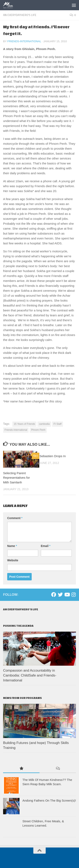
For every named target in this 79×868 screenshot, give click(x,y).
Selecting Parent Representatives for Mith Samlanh (16, 478)
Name (12, 546)
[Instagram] (73, 595)
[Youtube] (67, 595)
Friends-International (24, 41)
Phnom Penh (38, 430)
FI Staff (57, 424)
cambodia (44, 424)
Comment (15, 518)
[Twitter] (60, 595)
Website (13, 560)
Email (46, 546)
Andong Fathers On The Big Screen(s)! (49, 800)
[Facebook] (54, 595)
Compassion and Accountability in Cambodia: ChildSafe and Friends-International (30, 675)
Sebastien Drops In (53, 456)
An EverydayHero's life (20, 15)
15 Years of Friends (24, 424)
